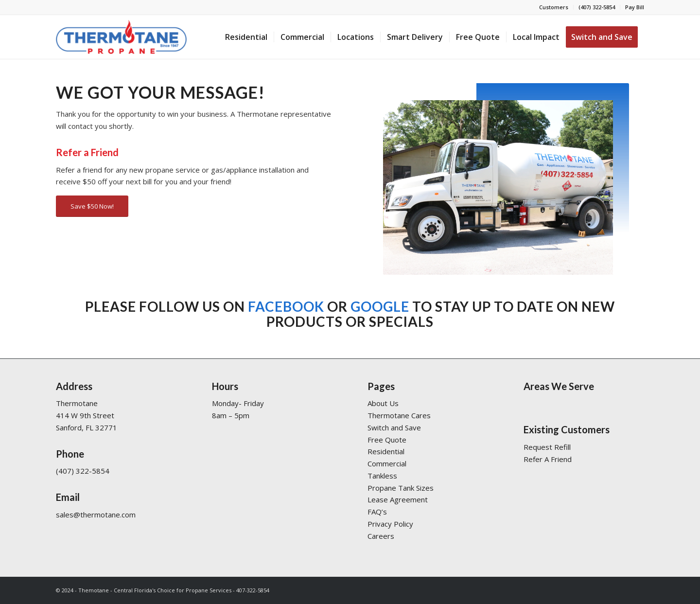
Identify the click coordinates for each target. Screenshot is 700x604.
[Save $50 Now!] (92, 206)
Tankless (382, 476)
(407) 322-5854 (597, 7)
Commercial (387, 463)
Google (380, 306)
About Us (383, 403)
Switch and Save (394, 427)
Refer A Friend (548, 459)
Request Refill (547, 447)
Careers (381, 536)
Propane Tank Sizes (401, 488)
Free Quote (387, 440)
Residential (386, 451)
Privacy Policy (390, 524)
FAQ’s (377, 512)
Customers (554, 7)
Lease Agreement (398, 499)
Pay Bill (635, 7)
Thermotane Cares (399, 415)
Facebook (286, 306)
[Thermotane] (121, 37)
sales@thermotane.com (96, 515)
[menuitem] (554, 7)
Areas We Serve (559, 386)
